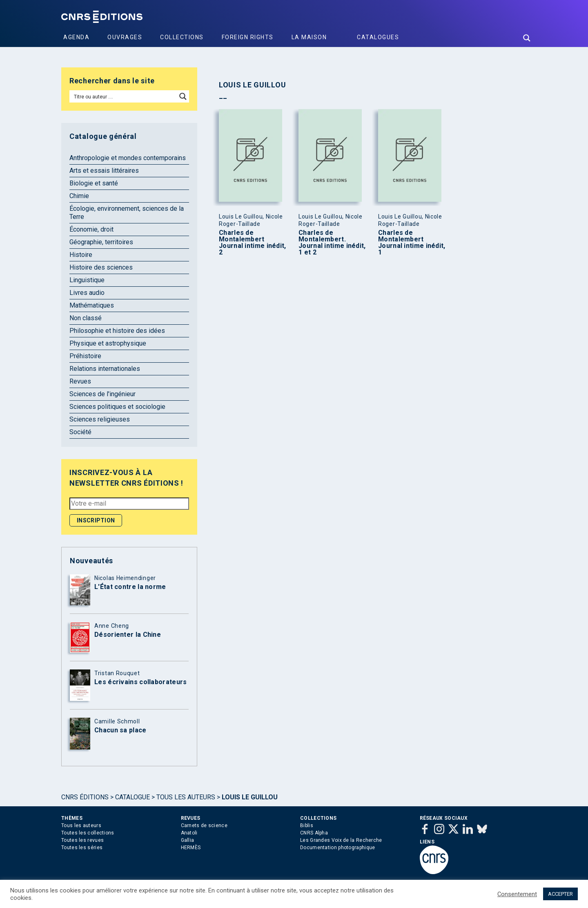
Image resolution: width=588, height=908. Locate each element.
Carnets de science (204, 825)
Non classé (86, 318)
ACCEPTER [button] (560, 894)
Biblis (307, 825)
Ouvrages (125, 37)
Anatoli (189, 833)
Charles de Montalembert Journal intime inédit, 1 (412, 243)
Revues (80, 381)
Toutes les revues (82, 840)
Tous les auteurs (186, 797)
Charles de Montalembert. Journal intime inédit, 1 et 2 (332, 243)
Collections (182, 37)
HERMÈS (191, 848)
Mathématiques (92, 305)
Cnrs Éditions (85, 797)
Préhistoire (85, 356)
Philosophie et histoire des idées (117, 331)
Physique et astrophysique (108, 343)
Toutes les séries (82, 848)
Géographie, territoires (101, 242)
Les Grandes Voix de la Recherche (341, 840)
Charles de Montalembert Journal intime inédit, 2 (253, 243)
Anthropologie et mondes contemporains (128, 158)
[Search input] (124, 96)
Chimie (79, 196)
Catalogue (133, 797)
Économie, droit (91, 229)
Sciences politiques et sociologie (117, 407)
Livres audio (87, 293)
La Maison (309, 37)
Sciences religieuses (100, 419)
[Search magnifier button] (527, 38)
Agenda (76, 37)
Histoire (81, 255)
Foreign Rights (248, 37)
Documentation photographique (337, 848)
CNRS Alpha (314, 833)
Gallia (188, 840)
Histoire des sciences (101, 267)
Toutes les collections (88, 833)
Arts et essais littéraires (104, 171)
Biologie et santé (94, 183)
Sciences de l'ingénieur (102, 394)
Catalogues (378, 37)
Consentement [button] (517, 894)
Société (80, 432)
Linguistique (87, 280)
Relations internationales (105, 369)
